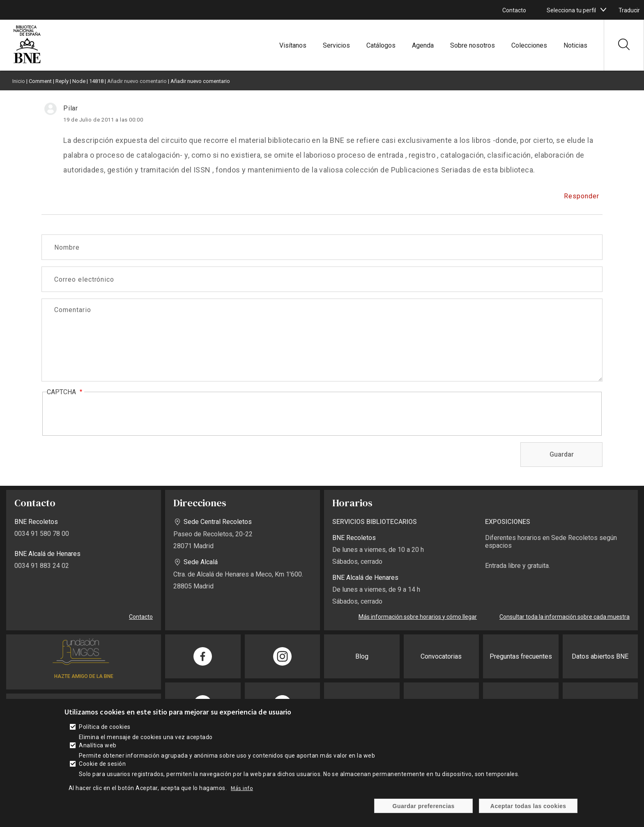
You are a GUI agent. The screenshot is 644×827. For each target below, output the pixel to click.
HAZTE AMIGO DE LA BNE (84, 676)
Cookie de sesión (102, 764)
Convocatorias (441, 656)
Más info (242, 788)
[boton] (603, 10)
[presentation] (109, 414)
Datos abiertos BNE (600, 656)
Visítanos (293, 45)
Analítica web (98, 745)
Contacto (514, 10)
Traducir (629, 10)
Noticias (575, 45)
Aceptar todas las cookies (528, 806)
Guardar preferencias (424, 806)
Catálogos (381, 45)
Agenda (423, 45)
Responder (582, 196)
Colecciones (529, 45)
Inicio (19, 81)
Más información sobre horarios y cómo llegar (418, 617)
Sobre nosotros (473, 45)
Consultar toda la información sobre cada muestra (565, 617)
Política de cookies (105, 727)
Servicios (336, 45)
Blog (362, 656)
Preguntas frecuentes (521, 656)
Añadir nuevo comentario (137, 81)
